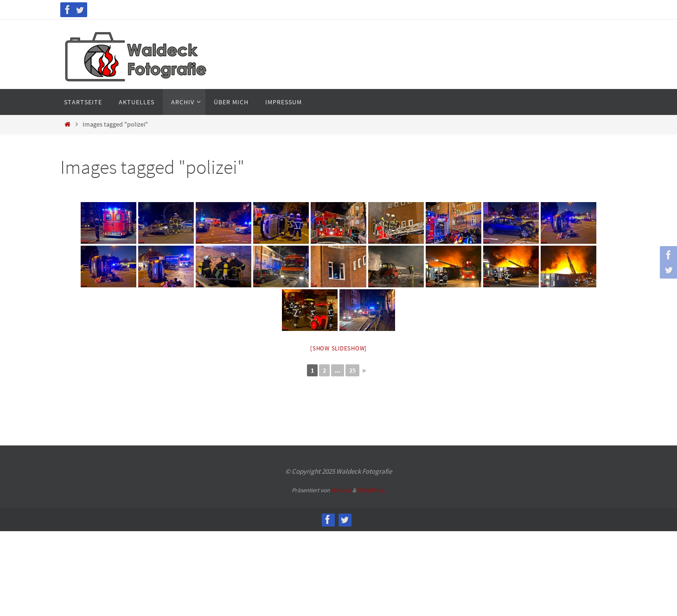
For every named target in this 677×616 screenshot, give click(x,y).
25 (352, 370)
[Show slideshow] (338, 348)
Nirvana (341, 490)
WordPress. (371, 490)
